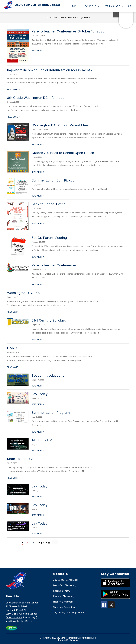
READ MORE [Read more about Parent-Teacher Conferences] (38, 284)
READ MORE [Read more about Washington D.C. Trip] (14, 312)
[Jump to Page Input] (55, 542)
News (87, 18)
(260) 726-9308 (14, 617)
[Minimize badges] (116, 15)
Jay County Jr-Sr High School (62, 18)
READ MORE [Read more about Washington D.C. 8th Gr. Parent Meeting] (38, 144)
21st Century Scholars (49, 320)
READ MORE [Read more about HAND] (14, 367)
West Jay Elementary (64, 607)
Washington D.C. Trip (23, 293)
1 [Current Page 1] (22, 542)
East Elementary (62, 591)
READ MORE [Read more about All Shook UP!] (38, 450)
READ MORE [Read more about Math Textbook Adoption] (14, 478)
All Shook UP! (42, 440)
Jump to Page (44, 542)
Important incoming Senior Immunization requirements (49, 70)
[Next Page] (33, 542)
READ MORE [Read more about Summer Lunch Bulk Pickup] (38, 196)
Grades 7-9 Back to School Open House (63, 153)
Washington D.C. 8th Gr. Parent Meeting (63, 125)
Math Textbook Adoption (26, 459)
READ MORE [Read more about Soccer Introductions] (38, 386)
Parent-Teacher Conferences (54, 265)
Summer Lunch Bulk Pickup (53, 180)
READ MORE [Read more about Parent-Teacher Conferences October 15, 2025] (38, 51)
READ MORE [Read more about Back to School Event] (38, 223)
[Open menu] (74, 6)
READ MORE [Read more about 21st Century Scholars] (38, 340)
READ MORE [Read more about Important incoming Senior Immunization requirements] (14, 89)
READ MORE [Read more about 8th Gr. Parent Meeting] (38, 257)
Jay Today (40, 394)
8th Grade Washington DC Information (37, 98)
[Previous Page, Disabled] (16, 542)
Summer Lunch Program (51, 413)
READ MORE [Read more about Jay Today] (38, 404)
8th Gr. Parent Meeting (49, 238)
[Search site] (130, 6)
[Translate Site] (114, 6)
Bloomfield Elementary (65, 585)
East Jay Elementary (64, 596)
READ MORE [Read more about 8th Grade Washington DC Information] (14, 117)
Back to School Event (48, 204)
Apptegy (74, 640)
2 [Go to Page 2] (27, 542)
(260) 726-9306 (14, 614)
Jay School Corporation (66, 580)
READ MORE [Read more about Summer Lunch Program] (38, 432)
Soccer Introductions (48, 375)
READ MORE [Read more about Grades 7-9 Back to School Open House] (38, 172)
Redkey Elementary (63, 602)
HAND (12, 348)
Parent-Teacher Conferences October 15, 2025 (68, 31)
